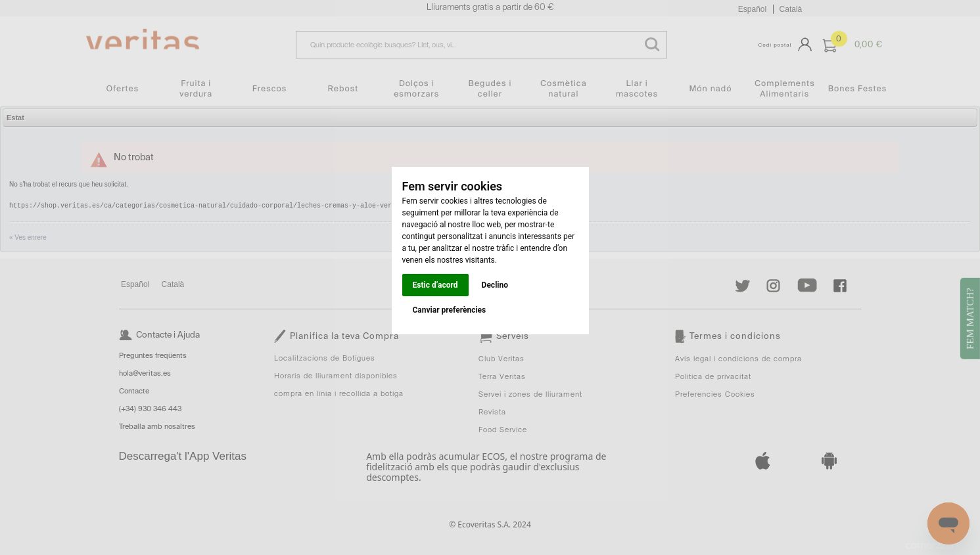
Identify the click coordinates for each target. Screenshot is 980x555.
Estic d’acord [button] (435, 285)
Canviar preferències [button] (450, 310)
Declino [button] (495, 285)
